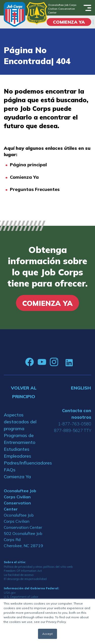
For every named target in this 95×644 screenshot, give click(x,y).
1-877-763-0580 (75, 424)
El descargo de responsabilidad (25, 579)
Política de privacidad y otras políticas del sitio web (38, 567)
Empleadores (17, 456)
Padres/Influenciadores (24, 463)
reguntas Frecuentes (36, 189)
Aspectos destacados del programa (20, 422)
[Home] (15, 14)
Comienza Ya (24, 177)
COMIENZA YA (69, 22)
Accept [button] (48, 634)
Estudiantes (17, 449)
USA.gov (10, 593)
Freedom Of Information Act (23, 571)
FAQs (10, 470)
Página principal (28, 165)
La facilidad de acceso (19, 575)
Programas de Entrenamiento (20, 439)
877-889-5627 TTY (73, 430)
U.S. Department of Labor (21, 597)
